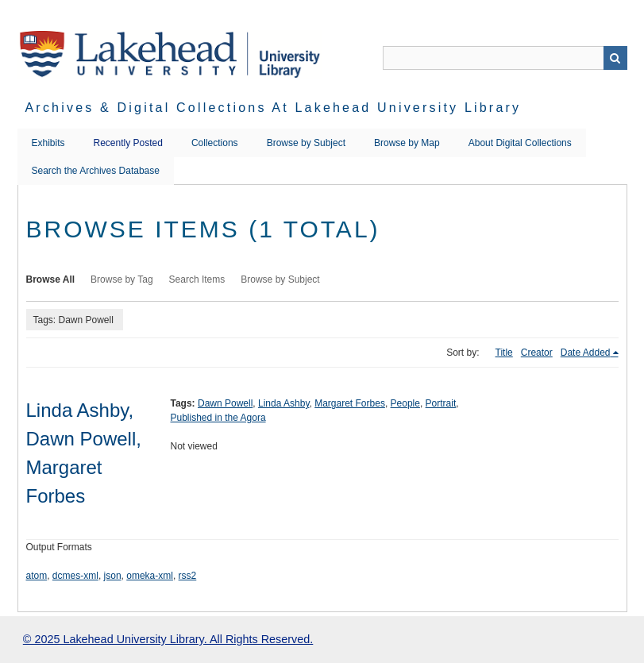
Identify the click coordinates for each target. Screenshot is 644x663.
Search (615, 58)
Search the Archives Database (96, 171)
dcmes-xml (75, 576)
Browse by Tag (122, 279)
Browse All (51, 279)
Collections (215, 143)
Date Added (586, 353)
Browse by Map (407, 143)
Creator (537, 353)
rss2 (188, 576)
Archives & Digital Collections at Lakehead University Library (274, 108)
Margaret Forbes (350, 403)
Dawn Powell (225, 403)
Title (504, 353)
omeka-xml (150, 576)
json (113, 576)
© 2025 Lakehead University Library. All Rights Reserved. (168, 639)
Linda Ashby (284, 403)
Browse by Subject (306, 143)
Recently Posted (128, 143)
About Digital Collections (520, 143)
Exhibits (48, 143)
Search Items (197, 279)
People (405, 403)
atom (37, 576)
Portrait (441, 403)
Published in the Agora (218, 418)
